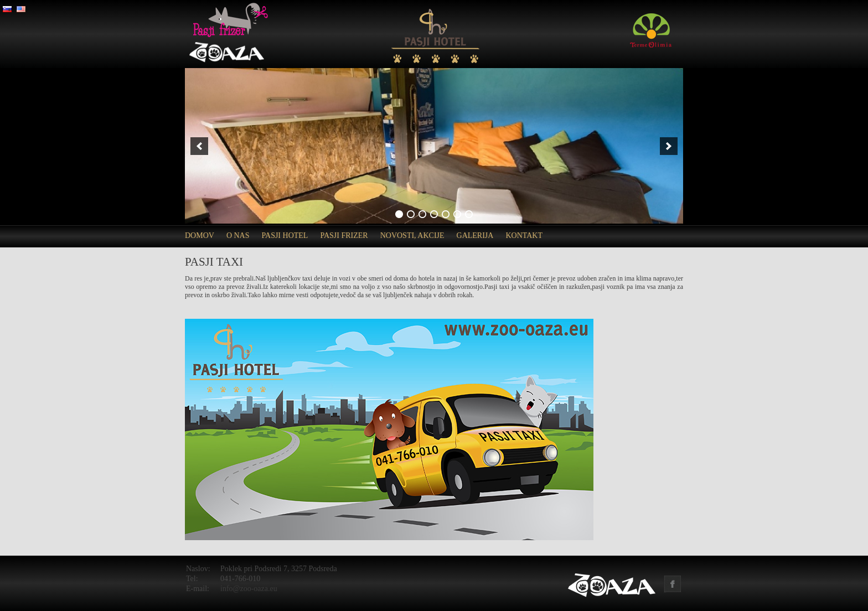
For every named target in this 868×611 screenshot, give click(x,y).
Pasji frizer (344, 235)
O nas (238, 235)
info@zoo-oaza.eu (249, 589)
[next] (669, 146)
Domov (200, 235)
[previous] (199, 146)
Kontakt (524, 235)
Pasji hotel (285, 235)
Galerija (475, 235)
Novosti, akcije (412, 235)
